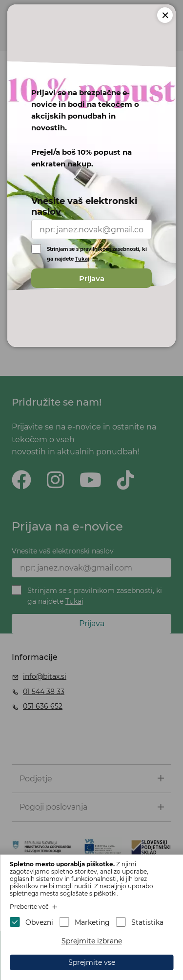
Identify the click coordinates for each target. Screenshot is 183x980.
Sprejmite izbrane (92, 941)
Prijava (92, 278)
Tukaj (82, 259)
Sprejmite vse (92, 962)
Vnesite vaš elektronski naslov (84, 206)
